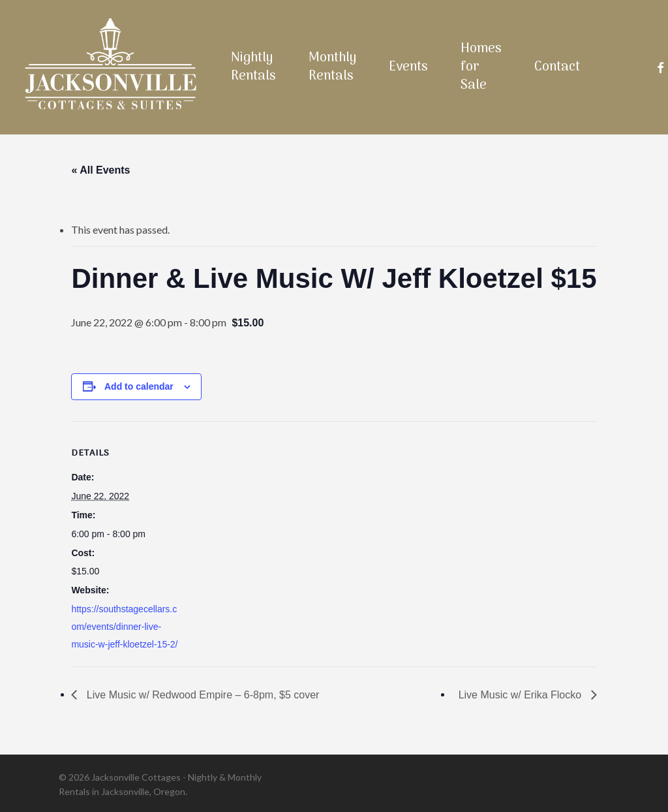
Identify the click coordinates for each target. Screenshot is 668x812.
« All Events (100, 170)
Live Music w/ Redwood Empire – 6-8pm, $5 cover (201, 695)
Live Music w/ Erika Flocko (522, 695)
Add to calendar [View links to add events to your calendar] (139, 386)
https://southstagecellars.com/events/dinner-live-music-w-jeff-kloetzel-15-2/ (124, 627)
